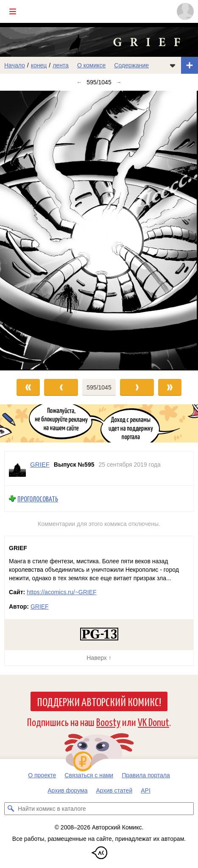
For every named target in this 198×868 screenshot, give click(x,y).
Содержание (131, 65)
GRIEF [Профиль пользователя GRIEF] (40, 464)
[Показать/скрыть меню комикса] (173, 65)
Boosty (108, 722)
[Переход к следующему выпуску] (99, 231)
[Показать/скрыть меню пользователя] (185, 11)
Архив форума (67, 790)
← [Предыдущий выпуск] (79, 82)
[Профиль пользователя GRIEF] (17, 468)
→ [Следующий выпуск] (119, 82)
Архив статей (114, 790)
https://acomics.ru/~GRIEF (62, 592)
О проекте (42, 775)
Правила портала (146, 775)
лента (61, 65)
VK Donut (153, 722)
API (146, 790)
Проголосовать (38, 499)
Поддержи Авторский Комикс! (99, 701)
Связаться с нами (89, 775)
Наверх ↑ (99, 658)
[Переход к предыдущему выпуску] (25, 231)
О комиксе (91, 65)
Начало (15, 65)
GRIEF (40, 606)
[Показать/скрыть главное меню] (13, 11)
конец (39, 65)
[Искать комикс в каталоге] (11, 809)
